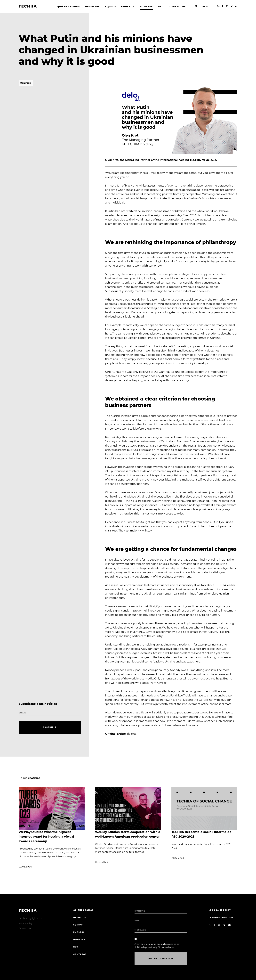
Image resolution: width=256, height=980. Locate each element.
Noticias (79, 939)
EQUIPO (78, 925)
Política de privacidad (145, 947)
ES (204, 7)
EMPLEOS (79, 932)
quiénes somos (83, 910)
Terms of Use (25, 928)
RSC (76, 947)
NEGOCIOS (80, 917)
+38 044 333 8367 (220, 910)
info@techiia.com (221, 917)
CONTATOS (80, 954)
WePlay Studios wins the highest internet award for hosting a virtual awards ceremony (46, 837)
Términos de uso (166, 947)
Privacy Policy (26, 923)
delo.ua (132, 734)
